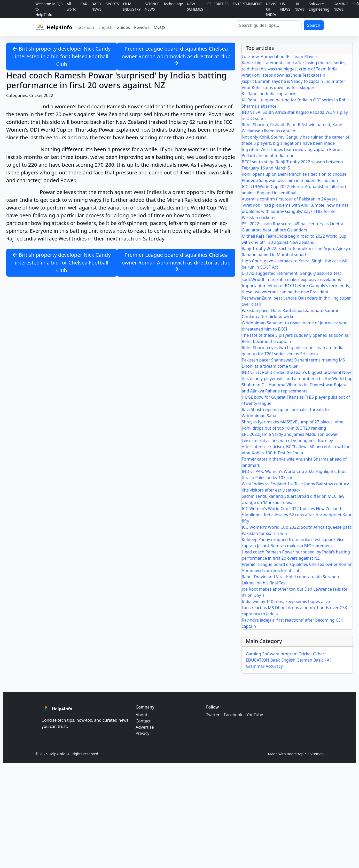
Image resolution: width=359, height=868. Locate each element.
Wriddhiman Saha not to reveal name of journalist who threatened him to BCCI (295, 326)
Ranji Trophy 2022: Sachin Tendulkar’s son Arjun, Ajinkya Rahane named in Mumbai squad (296, 252)
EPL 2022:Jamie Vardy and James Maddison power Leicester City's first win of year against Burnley (290, 437)
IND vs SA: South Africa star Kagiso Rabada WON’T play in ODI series (295, 115)
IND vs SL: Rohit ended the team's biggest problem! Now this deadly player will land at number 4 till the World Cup (297, 375)
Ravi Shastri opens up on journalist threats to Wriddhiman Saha (285, 413)
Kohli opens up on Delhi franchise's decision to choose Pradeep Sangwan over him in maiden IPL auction (294, 177)
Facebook (233, 715)
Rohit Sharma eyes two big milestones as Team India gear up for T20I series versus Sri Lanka (293, 351)
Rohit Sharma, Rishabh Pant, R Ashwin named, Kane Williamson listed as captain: (292, 128)
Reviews (142, 27)
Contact (143, 721)
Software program (280, 654)
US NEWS (285, 6)
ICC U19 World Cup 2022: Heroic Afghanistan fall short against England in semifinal (294, 190)
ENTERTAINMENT (247, 4)
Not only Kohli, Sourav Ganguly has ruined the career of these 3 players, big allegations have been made (296, 140)
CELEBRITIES (218, 4)
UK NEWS (299, 6)
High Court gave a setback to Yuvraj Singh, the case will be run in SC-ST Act (295, 264)
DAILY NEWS (96, 6)
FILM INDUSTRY (132, 6)
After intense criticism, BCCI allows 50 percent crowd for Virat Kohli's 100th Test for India (296, 450)
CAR (84, 4)
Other (319, 654)
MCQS (57, 4)
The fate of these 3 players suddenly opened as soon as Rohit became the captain (295, 338)
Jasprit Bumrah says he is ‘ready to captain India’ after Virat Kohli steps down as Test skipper (293, 84)
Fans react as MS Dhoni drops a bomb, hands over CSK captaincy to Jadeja (294, 611)
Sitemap (317, 754)
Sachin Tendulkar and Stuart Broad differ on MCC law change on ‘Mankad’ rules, (293, 499)
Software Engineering (319, 6)
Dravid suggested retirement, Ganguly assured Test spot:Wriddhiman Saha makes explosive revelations (291, 276)
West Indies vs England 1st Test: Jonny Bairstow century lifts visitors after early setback (295, 487)
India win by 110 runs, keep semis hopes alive (286, 601)
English (105, 27)
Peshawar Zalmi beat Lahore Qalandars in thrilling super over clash (296, 301)
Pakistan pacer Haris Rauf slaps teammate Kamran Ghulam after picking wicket (291, 314)
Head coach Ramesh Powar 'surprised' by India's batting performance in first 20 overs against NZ (296, 555)
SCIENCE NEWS (152, 6)
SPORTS (112, 4)
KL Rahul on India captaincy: (269, 94)
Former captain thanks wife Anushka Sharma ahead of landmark (294, 462)
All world (71, 6)
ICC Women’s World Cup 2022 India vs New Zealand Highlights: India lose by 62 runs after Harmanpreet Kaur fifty (297, 515)
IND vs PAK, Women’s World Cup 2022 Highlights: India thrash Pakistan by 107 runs (295, 475)
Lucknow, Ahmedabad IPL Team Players (280, 57)
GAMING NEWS (341, 6)
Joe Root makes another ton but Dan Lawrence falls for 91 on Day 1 (295, 592)
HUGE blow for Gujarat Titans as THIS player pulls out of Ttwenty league (296, 400)
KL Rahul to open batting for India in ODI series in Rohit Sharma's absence (295, 103)
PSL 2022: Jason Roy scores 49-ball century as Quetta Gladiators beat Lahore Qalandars (292, 227)
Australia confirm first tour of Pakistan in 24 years (290, 199)
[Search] (269, 25)
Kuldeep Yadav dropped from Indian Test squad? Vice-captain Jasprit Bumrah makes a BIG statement (294, 543)
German (86, 27)
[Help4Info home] (54, 27)
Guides (123, 27)
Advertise (145, 727)
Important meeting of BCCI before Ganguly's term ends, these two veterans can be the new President (296, 289)
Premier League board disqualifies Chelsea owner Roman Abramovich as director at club (176, 55)
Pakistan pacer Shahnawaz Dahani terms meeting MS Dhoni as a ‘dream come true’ (293, 363)
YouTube (255, 715)
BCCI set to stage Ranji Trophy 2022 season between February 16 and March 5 (292, 165)
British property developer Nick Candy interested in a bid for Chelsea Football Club (62, 56)
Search (314, 25)
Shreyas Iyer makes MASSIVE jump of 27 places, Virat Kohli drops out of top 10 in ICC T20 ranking (293, 425)
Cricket (305, 654)
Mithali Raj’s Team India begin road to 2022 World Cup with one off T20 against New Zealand (294, 239)
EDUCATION (257, 660)
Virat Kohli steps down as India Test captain (284, 75)
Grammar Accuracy (264, 666)
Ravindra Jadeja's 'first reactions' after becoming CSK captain (292, 623)
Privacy (142, 733)
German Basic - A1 (314, 660)
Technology (173, 4)
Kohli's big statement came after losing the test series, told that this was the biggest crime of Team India (294, 66)
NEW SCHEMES (195, 6)
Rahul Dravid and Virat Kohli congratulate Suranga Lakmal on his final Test (290, 580)
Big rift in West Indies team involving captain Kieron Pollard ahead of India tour (292, 152)
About (141, 715)
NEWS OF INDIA (271, 9)
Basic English (283, 660)
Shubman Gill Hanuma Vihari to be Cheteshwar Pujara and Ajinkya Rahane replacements (294, 388)
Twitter (213, 715)
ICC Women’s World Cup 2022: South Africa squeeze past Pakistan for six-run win (296, 530)
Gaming (253, 654)
